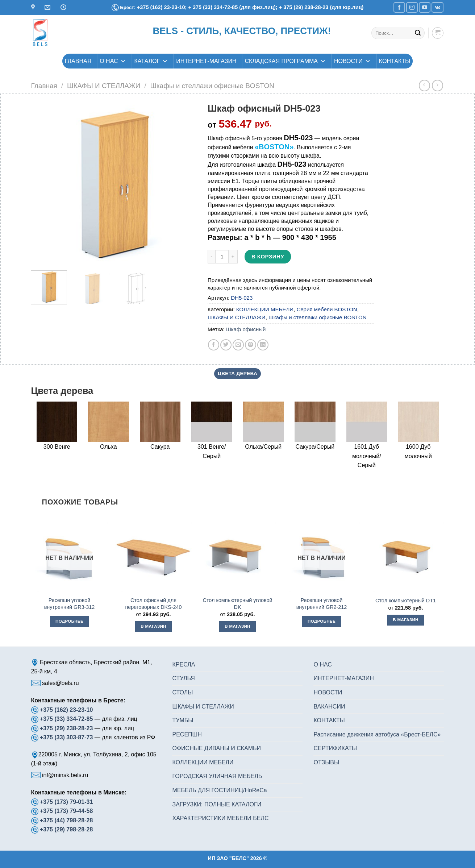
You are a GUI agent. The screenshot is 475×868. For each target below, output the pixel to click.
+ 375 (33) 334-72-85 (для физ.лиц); (233, 7)
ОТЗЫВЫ (326, 762)
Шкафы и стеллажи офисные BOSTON (212, 86)
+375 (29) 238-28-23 (66, 728)
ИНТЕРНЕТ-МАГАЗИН (206, 61)
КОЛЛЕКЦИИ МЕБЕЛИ (265, 309)
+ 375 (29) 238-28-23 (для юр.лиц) (321, 7)
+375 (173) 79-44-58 (66, 811)
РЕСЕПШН (187, 734)
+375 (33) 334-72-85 (67, 719)
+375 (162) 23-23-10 (66, 710)
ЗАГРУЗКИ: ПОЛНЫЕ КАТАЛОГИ (217, 804)
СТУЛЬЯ (183, 678)
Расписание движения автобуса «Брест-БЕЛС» (377, 734)
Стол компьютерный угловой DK (237, 604)
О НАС (113, 61)
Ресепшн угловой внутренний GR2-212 (322, 604)
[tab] (237, 374)
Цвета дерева (237, 373)
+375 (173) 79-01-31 (66, 802)
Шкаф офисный (246, 329)
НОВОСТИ (352, 61)
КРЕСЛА (184, 665)
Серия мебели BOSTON (327, 309)
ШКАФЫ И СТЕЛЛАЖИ (104, 86)
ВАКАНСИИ (329, 707)
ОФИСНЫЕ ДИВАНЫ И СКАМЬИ (216, 748)
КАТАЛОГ (151, 61)
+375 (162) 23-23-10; (162, 7)
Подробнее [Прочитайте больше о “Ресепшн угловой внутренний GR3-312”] (69, 621)
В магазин (153, 626)
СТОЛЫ (182, 692)
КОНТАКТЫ (395, 61)
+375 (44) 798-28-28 (66, 820)
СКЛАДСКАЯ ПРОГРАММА (285, 61)
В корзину (268, 256)
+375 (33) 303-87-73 (66, 737)
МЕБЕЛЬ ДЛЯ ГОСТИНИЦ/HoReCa (219, 790)
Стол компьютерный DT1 (406, 601)
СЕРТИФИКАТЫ (335, 748)
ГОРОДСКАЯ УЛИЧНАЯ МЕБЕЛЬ (217, 776)
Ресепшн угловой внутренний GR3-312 (70, 604)
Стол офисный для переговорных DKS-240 (153, 604)
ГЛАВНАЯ (78, 61)
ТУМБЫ (183, 720)
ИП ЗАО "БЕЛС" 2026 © (238, 858)
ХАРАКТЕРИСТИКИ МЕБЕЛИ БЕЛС (220, 818)
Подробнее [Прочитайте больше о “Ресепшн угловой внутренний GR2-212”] (322, 621)
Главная (44, 86)
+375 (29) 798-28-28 (66, 829)
